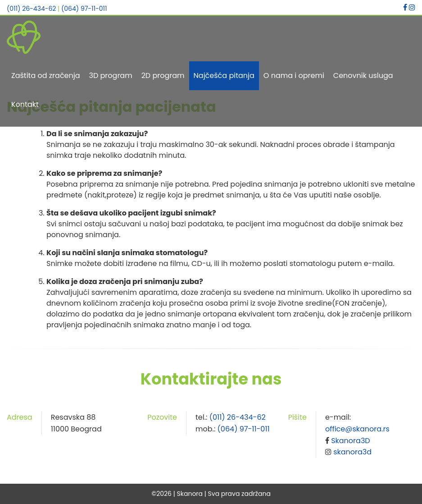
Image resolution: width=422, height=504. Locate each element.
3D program (111, 76)
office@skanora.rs (357, 429)
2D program (163, 76)
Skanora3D (350, 441)
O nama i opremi (294, 76)
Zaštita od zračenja (46, 76)
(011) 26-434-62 (31, 9)
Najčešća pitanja (224, 76)
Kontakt (25, 104)
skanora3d (352, 452)
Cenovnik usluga (363, 76)
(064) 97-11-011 (84, 9)
